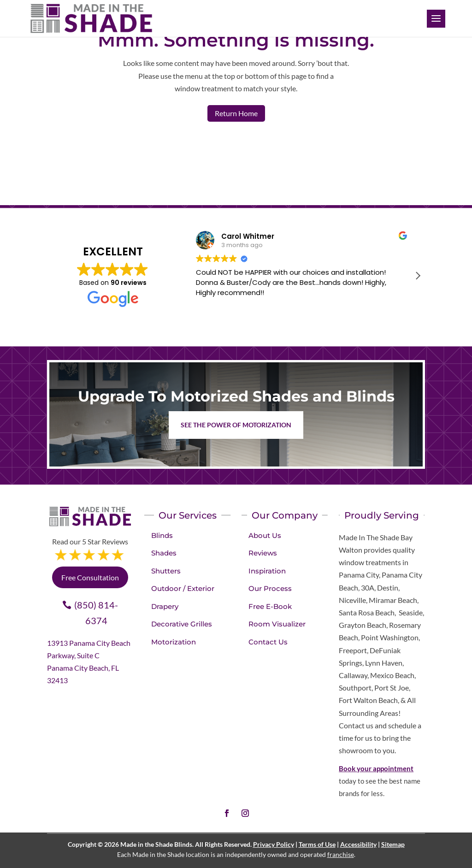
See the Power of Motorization (236, 425)
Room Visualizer (277, 624)
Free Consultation (90, 577)
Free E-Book (270, 606)
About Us (265, 535)
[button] (418, 276)
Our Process (270, 588)
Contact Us (268, 642)
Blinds (162, 535)
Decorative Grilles (182, 624)
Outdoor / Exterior (183, 588)
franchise (341, 854)
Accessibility (358, 844)
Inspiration (267, 571)
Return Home (236, 113)
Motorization (174, 642)
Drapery (165, 606)
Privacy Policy (274, 844)
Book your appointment (376, 768)
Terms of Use (317, 844)
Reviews (263, 553)
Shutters (166, 571)
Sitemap (393, 844)
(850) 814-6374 (96, 613)
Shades (164, 553)
